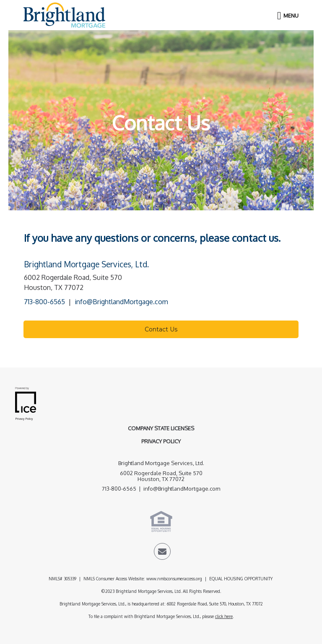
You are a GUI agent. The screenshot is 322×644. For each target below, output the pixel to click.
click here (224, 616)
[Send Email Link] (162, 553)
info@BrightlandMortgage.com (121, 302)
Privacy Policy (161, 441)
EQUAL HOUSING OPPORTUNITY (241, 579)
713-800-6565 (44, 302)
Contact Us (161, 329)
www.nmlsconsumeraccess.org (174, 579)
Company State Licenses (161, 428)
